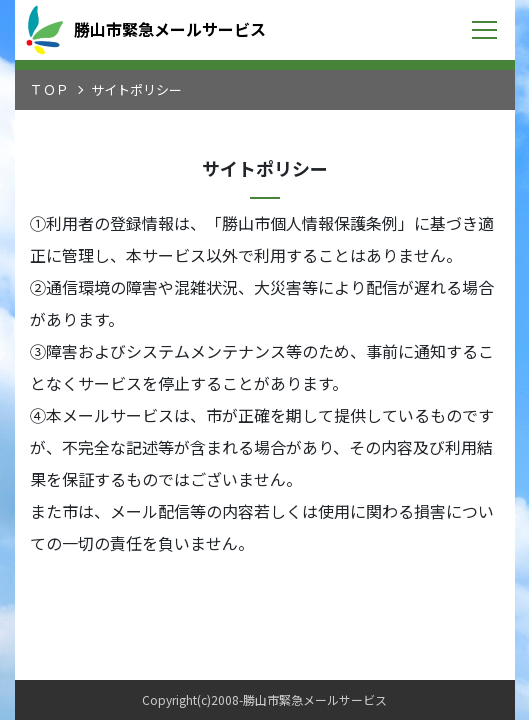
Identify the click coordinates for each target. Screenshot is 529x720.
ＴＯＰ (49, 89)
